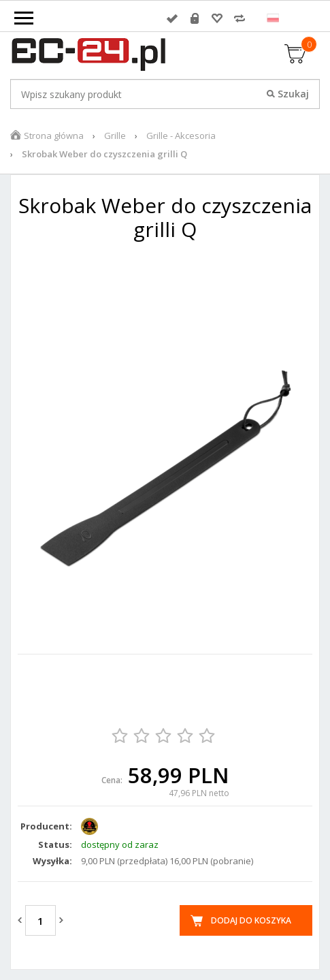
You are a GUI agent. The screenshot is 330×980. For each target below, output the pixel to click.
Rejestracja (195, 18)
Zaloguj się (172, 18)
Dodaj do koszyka (251, 920)
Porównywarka (240, 18)
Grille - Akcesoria (181, 136)
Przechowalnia (217, 18)
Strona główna (54, 136)
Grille (115, 136)
